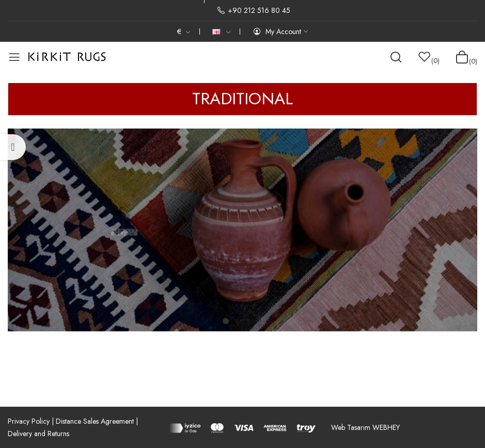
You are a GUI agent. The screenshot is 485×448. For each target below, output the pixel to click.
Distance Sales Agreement (95, 421)
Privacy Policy (29, 421)
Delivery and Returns (38, 434)
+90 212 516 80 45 (254, 10)
